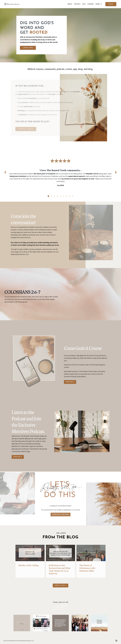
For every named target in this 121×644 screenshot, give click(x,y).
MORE (99, 4)
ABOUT (70, 4)
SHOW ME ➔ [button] (70, 382)
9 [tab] (73, 196)
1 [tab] (48, 196)
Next (116, 172)
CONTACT (77, 4)
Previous (5, 172)
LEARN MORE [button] (28, 48)
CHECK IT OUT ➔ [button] (60, 585)
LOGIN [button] (111, 4)
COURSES (91, 4)
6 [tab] (64, 196)
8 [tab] (70, 196)
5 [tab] (60, 196)
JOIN (84, 4)
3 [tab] (54, 196)
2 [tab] (51, 196)
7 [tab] (67, 196)
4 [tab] (57, 196)
